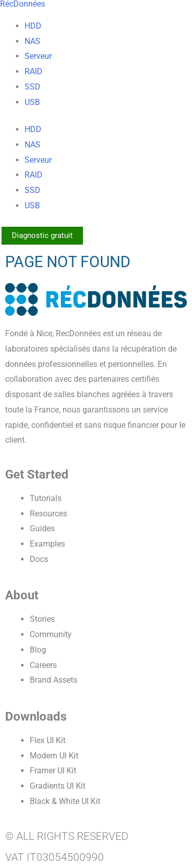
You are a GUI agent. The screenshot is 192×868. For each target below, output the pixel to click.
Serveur (38, 56)
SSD (33, 87)
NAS (33, 41)
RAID (34, 71)
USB (32, 102)
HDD (33, 26)
